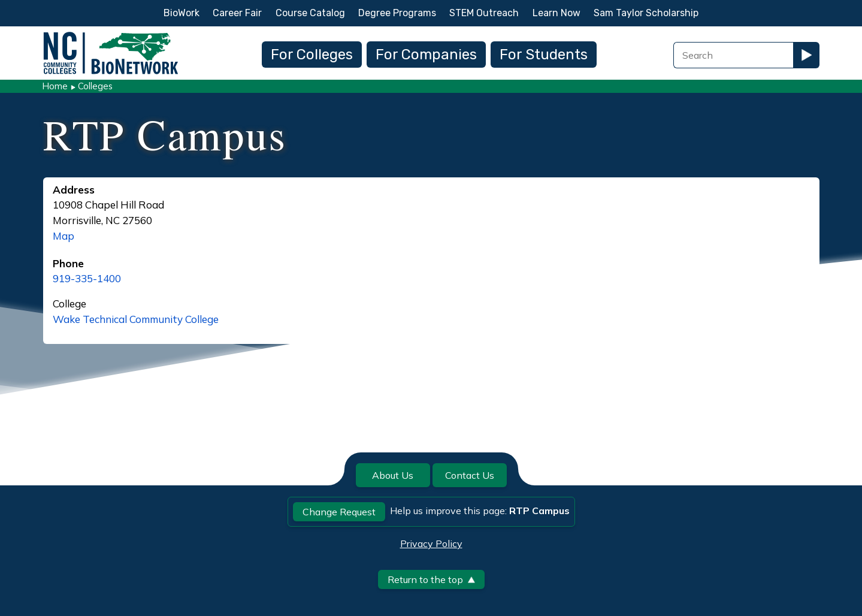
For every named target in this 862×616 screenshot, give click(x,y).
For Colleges (312, 55)
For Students (544, 55)
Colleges (95, 86)
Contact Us (470, 475)
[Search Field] (733, 55)
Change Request (339, 512)
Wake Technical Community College (136, 319)
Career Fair (237, 13)
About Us (393, 475)
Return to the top (431, 579)
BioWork (182, 13)
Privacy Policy (431, 543)
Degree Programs (397, 13)
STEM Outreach (484, 13)
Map (63, 236)
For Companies (426, 55)
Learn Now (556, 13)
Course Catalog (310, 13)
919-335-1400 (87, 278)
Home (55, 86)
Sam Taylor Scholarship (646, 13)
